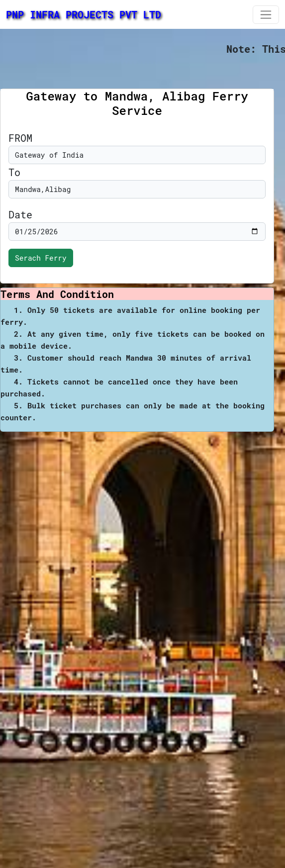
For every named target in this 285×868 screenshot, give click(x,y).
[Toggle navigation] (266, 15)
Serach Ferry (41, 258)
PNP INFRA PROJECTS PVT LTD (84, 14)
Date (20, 214)
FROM (20, 138)
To (14, 172)
